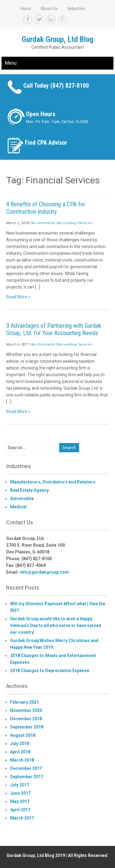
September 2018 (27, 727)
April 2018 (20, 752)
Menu (11, 63)
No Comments (43, 223)
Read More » (18, 297)
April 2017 (20, 810)
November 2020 (26, 710)
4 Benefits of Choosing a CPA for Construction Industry (46, 208)
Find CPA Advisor (46, 143)
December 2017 (26, 768)
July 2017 (20, 785)
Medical (18, 507)
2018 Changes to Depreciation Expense (50, 671)
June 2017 (20, 793)
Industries (77, 9)
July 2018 (20, 744)
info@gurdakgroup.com (44, 572)
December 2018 (26, 719)
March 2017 (22, 818)
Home (26, 9)
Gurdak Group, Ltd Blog (58, 39)
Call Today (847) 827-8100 (56, 86)
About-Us (49, 9)
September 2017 (27, 777)
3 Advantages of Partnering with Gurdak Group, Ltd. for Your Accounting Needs (54, 329)
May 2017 (20, 801)
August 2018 (23, 735)
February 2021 (25, 702)
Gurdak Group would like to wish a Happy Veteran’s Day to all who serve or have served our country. (56, 625)
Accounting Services (75, 223)
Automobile (22, 499)
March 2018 (22, 760)
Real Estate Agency (29, 490)
